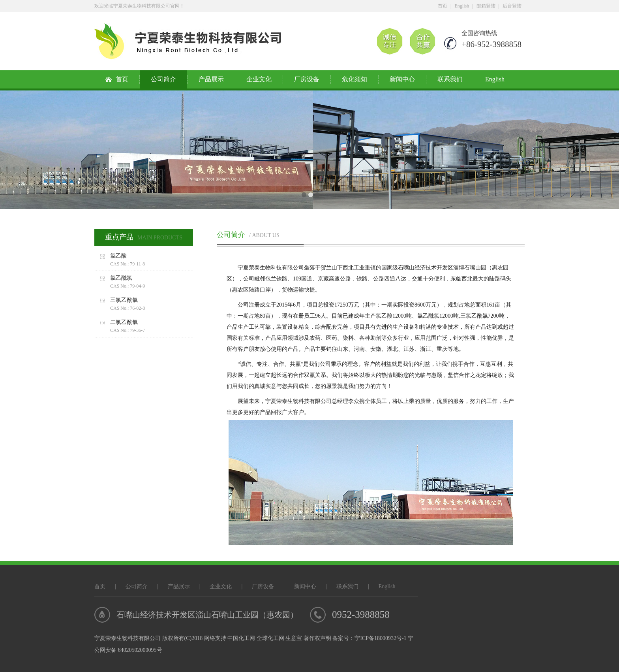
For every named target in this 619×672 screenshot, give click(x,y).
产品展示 (211, 79)
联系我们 (450, 79)
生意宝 (294, 638)
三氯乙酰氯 (152, 305)
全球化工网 (270, 638)
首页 (443, 6)
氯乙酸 (152, 260)
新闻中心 (402, 79)
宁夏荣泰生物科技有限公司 (271, 268)
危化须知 (355, 79)
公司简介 (163, 79)
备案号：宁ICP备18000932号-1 (369, 638)
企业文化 (259, 79)
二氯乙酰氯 (152, 327)
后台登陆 (512, 6)
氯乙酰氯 (152, 282)
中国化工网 (241, 638)
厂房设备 (307, 79)
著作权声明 (317, 638)
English (462, 6)
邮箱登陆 (486, 6)
